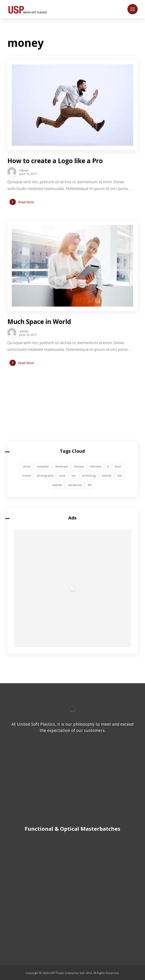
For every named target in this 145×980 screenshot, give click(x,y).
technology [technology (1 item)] (89, 476)
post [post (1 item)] (62, 476)
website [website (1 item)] (57, 485)
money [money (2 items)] (27, 476)
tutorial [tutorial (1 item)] (107, 476)
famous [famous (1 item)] (79, 466)
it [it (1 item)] (108, 466)
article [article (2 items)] (27, 466)
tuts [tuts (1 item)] (120, 476)
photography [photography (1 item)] (45, 476)
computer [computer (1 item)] (43, 466)
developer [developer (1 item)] (62, 466)
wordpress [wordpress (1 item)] (75, 485)
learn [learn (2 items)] (118, 466)
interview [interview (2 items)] (96, 466)
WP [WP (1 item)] (90, 485)
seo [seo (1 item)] (74, 476)
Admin (24, 170)
